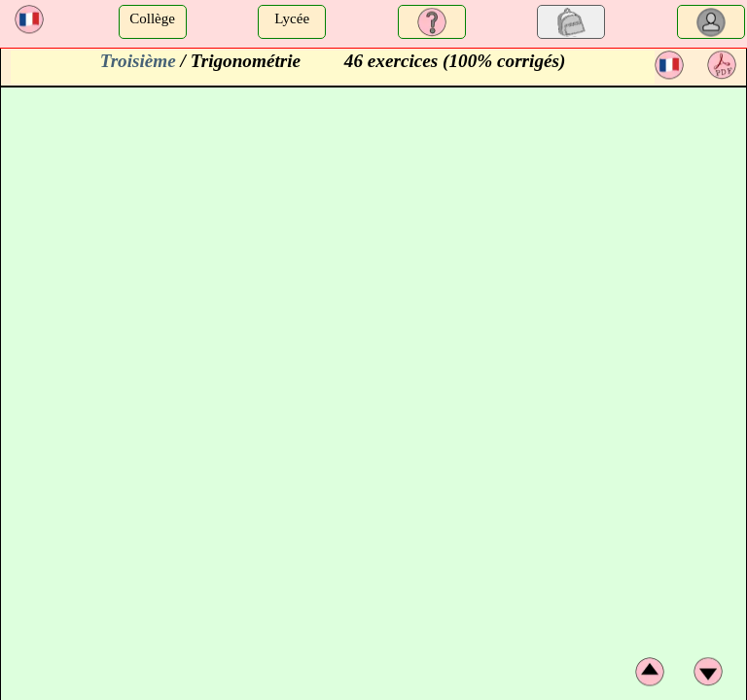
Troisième (138, 61)
